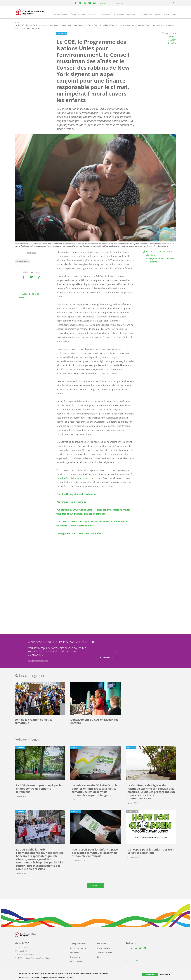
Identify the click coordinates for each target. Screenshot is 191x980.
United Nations (22, 261)
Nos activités (118, 14)
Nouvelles (92, 14)
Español (172, 43)
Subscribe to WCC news (29, 296)
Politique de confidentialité (38, 661)
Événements (105, 14)
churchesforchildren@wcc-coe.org (74, 478)
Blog (174, 14)
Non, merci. (165, 975)
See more (96, 885)
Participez (131, 14)
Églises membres (78, 14)
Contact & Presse (162, 14)
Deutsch (172, 40)
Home (16, 22)
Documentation (145, 14)
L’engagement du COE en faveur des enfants (80, 533)
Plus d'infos (78, 978)
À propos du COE (61, 14)
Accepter (150, 975)
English (173, 37)
